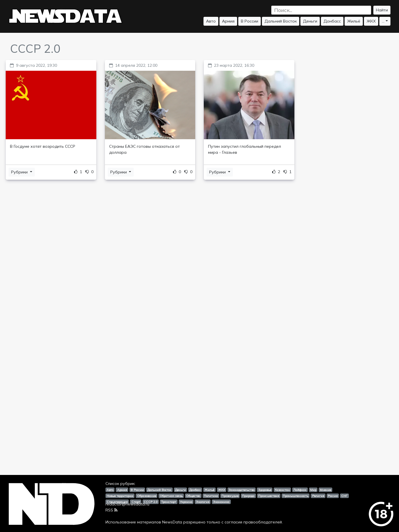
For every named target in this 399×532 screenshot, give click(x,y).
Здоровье (265, 490)
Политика (211, 496)
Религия (318, 496)
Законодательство (242, 490)
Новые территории (120, 496)
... (383, 21)
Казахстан (282, 490)
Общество (193, 496)
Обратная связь (171, 496)
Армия (228, 21)
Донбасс (332, 21)
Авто (211, 21)
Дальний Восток (281, 21)
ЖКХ (371, 21)
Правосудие (230, 496)
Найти (382, 10)
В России (250, 21)
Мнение (325, 490)
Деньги (310, 21)
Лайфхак (300, 490)
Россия (333, 496)
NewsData (172, 522)
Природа (248, 496)
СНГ (344, 496)
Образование (147, 496)
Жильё (354, 21)
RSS (111, 510)
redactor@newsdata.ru (127, 504)
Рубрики (20, 172)
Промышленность (296, 496)
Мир (313, 490)
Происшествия (269, 496)
